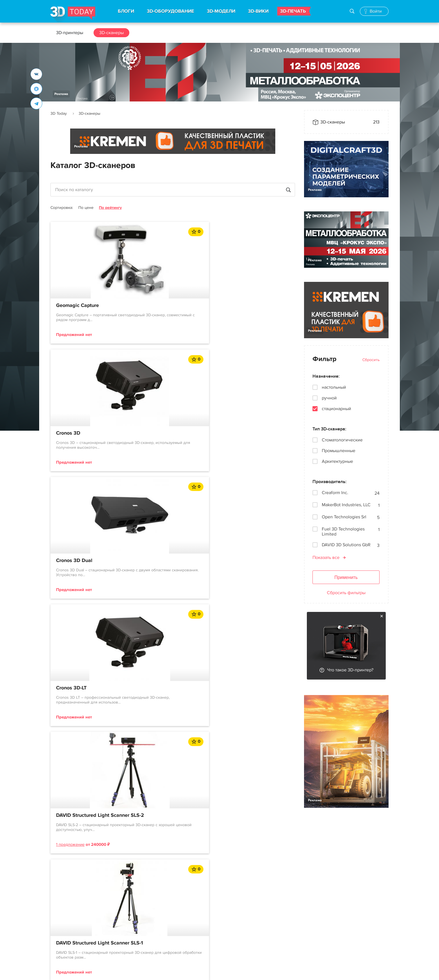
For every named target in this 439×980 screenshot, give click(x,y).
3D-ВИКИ (258, 11)
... (173, 633)
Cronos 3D (152, 306)
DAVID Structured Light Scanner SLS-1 (250, 437)
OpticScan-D (70, 569)
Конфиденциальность (206, 970)
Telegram (266, 913)
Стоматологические (342, 440)
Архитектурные (337, 461)
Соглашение (63, 913)
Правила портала (68, 923)
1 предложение (154, 469)
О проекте (61, 903)
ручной (329, 398)
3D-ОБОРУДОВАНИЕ (170, 11)
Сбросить (371, 360)
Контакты (313, 891)
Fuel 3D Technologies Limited (343, 532)
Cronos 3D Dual (241, 306)
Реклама (61, 94)
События (197, 923)
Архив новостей (204, 943)
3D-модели (130, 913)
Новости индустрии (208, 903)
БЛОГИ (126, 11)
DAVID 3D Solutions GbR (346, 545)
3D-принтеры (70, 33)
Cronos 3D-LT (71, 434)
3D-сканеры (111, 33)
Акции (194, 913)
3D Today (59, 113)
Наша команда (319, 912)
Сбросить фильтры (346, 593)
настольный (334, 387)
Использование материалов (151, 970)
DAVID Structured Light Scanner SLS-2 (166, 437)
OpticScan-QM (240, 569)
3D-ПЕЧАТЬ (293, 11)
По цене (86, 208)
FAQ (55, 943)
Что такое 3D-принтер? (350, 670)
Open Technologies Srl (344, 517)
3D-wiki (127, 933)
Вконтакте (267, 903)
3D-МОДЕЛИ (221, 11)
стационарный (336, 409)
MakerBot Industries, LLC (346, 505)
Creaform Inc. (335, 493)
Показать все (326, 558)
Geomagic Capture (77, 306)
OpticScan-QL (155, 569)
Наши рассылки (273, 923)
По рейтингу (110, 208)
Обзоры (196, 933)
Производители (135, 943)
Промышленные (339, 451)
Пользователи (65, 933)
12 (189, 633)
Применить (346, 577)
